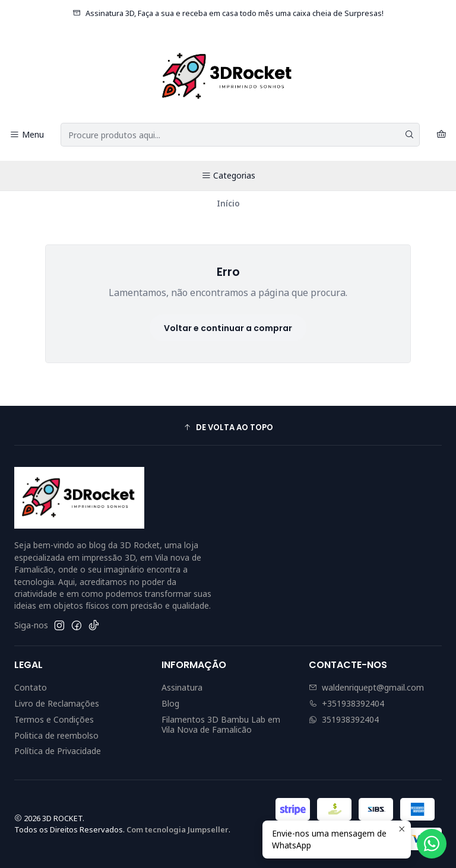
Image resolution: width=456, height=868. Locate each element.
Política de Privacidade (58, 751)
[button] (228, 427)
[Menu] (27, 135)
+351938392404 (346, 703)
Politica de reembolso (56, 735)
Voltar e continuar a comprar (228, 328)
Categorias (228, 175)
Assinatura (182, 687)
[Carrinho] (441, 135)
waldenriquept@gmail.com (366, 687)
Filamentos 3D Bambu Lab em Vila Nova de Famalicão (221, 725)
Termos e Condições (54, 719)
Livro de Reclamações (57, 703)
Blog (170, 703)
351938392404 (344, 719)
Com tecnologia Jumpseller (178, 829)
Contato (31, 687)
